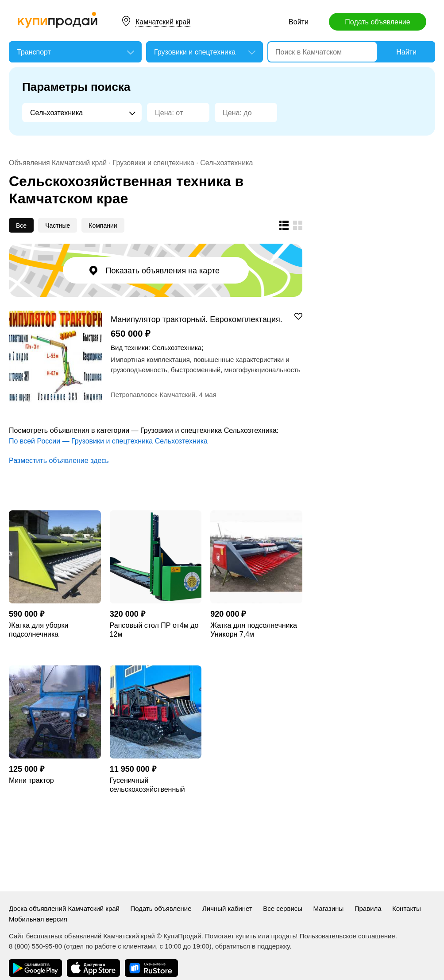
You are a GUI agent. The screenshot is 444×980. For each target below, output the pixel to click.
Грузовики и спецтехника (154, 163)
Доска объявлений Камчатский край (64, 908)
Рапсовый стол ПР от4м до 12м (154, 630)
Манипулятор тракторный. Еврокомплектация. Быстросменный (197, 319)
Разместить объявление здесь (59, 461)
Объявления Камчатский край (58, 163)
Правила (368, 908)
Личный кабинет (227, 908)
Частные (58, 226)
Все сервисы (283, 908)
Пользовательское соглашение (347, 936)
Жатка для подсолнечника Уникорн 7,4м (253, 630)
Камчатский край (163, 22)
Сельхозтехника (226, 163)
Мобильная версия (38, 919)
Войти (299, 22)
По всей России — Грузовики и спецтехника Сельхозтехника (108, 441)
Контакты (407, 908)
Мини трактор (31, 780)
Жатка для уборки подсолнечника (39, 630)
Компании (103, 226)
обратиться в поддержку (252, 946)
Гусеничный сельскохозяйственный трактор (147, 785)
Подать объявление (377, 22)
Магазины (329, 908)
